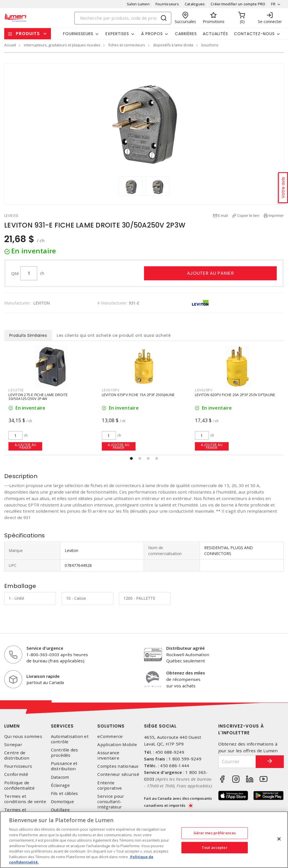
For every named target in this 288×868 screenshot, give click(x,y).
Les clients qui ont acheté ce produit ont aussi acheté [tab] (114, 335)
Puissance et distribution (64, 766)
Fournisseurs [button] (78, 34)
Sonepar (13, 745)
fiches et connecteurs (127, 45)
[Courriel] (237, 762)
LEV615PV (204, 390)
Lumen (12, 726)
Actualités (215, 34)
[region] (144, 840)
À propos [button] (152, 34)
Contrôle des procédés (65, 753)
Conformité (16, 774)
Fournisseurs (167, 4)
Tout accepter (215, 847)
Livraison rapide (43, 676)
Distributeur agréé (185, 648)
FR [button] (273, 4)
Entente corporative (110, 785)
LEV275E (109, 390)
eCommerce (110, 736)
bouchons (210, 45)
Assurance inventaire (108, 755)
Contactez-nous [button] (254, 34)
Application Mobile (117, 745)
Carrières (186, 34)
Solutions (111, 726)
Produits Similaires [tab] (28, 335)
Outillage (60, 810)
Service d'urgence (45, 648)
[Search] (123, 18)
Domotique (62, 802)
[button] (131, 458)
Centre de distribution (17, 755)
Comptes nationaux (118, 766)
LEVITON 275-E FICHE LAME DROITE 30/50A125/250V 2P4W (131, 397)
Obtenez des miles (186, 673)
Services (62, 726)
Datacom (60, 777)
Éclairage (60, 785)
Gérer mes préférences (215, 833)
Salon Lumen (138, 4)
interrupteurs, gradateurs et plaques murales (62, 45)
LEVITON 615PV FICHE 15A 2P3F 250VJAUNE (231, 395)
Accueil (10, 45)
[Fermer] (279, 839)
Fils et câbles (65, 793)
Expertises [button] (117, 34)
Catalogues (195, 4)
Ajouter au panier (211, 273)
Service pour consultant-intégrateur (111, 802)
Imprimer (276, 215)
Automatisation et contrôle (70, 739)
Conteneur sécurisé (118, 774)
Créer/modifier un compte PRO (238, 4)
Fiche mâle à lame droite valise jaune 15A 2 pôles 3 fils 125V (46, 397)
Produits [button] (28, 34)
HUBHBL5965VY (23, 390)
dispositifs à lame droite (173, 45)
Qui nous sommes (23, 736)
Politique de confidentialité (19, 785)
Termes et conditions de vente (25, 799)
